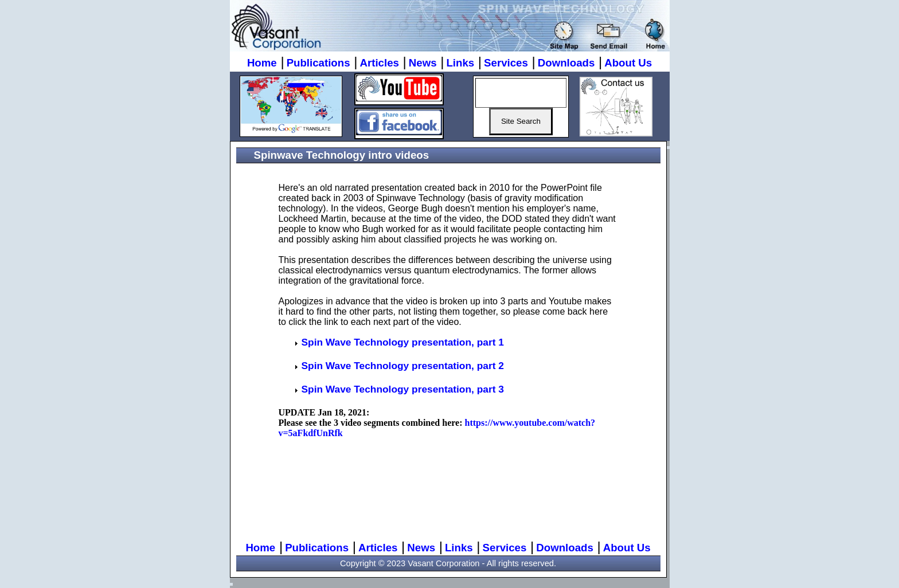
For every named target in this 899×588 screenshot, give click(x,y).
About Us (628, 63)
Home (262, 63)
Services (506, 63)
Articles (379, 63)
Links (460, 63)
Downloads (566, 63)
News (423, 63)
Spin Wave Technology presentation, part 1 (403, 342)
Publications (318, 63)
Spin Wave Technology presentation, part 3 (403, 389)
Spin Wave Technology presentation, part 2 (403, 366)
